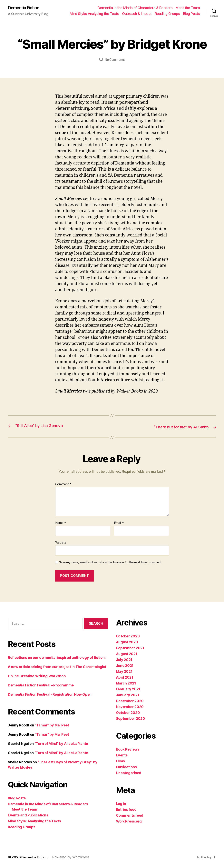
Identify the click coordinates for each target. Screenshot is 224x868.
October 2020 (128, 712)
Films (121, 761)
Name (61, 523)
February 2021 (128, 689)
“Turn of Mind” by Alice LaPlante (61, 743)
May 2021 (124, 671)
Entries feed (126, 809)
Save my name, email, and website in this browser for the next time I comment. (111, 562)
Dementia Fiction (26, 8)
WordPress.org (129, 821)
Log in (121, 803)
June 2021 (125, 665)
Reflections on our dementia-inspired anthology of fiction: (57, 657)
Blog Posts (191, 14)
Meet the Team (188, 8)
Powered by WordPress (73, 857)
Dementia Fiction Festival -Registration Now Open (50, 694)
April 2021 (125, 677)
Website (61, 542)
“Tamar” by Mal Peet (52, 725)
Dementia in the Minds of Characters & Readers (135, 8)
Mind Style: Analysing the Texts (94, 14)
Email (119, 523)
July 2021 (124, 659)
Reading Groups (167, 14)
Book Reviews (128, 749)
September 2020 (131, 718)
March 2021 (126, 683)
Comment (63, 484)
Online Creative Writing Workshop (37, 676)
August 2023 (127, 642)
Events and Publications (28, 815)
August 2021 (127, 654)
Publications (126, 767)
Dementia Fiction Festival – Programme (41, 685)
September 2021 (130, 648)
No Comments (115, 60)
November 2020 (130, 707)
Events (122, 755)
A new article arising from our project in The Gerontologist (57, 667)
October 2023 (128, 636)
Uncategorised (129, 773)
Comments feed (130, 815)
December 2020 (130, 701)
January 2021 (128, 695)
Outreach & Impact (137, 14)
